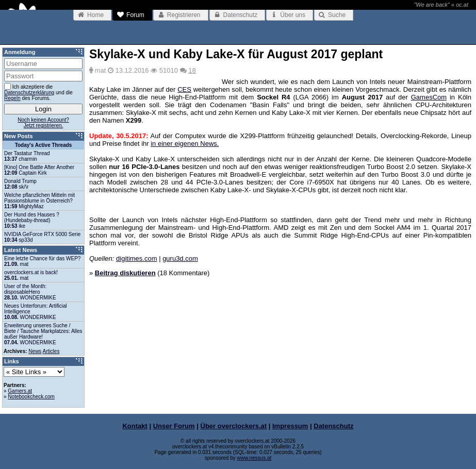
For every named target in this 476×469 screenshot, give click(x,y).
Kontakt (135, 426)
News (35, 351)
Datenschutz (333, 426)
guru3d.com (180, 258)
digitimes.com (136, 258)
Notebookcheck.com (31, 397)
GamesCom (429, 97)
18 (192, 70)
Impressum (290, 426)
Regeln (12, 98)
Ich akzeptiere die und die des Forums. (38, 92)
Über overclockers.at (234, 426)
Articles (51, 351)
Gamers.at (20, 391)
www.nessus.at (255, 458)
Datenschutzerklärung (29, 93)
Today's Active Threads (44, 145)
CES (184, 89)
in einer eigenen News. (185, 144)
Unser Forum (174, 426)
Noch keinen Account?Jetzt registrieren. (43, 123)
